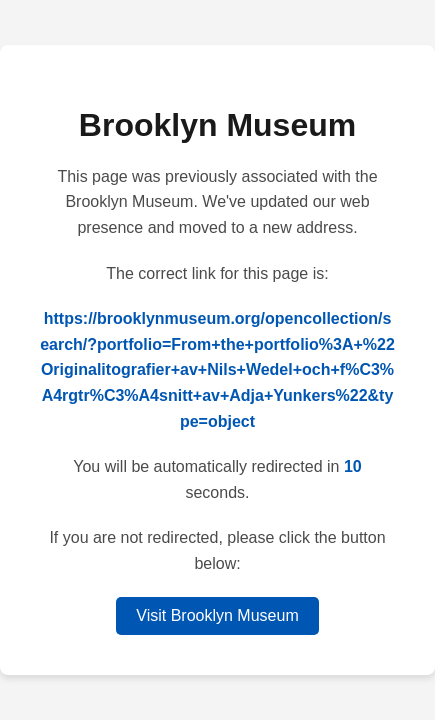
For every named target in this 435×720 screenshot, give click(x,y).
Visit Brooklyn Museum (217, 615)
